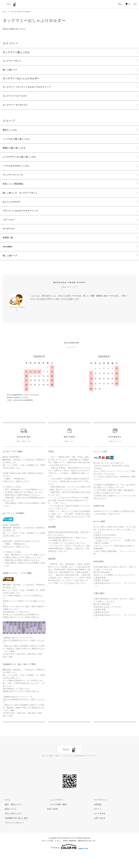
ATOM (55, 824)
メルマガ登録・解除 (56, 819)
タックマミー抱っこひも (16, 52)
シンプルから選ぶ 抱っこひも (19, 144)
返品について (8, 824)
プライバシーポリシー (12, 837)
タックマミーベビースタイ (17, 98)
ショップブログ (54, 815)
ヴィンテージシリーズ (15, 183)
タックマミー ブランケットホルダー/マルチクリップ (31, 89)
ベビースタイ (10, 231)
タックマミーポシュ (14, 61)
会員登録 (96, 819)
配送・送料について (11, 819)
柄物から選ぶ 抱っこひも (16, 153)
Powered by (69, 861)
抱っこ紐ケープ (11, 71)
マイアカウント (98, 815)
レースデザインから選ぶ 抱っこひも (23, 163)
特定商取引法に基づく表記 (14, 833)
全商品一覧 (9, 251)
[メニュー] (135, 4)
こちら (70, 558)
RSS (49, 824)
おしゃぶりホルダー (14, 212)
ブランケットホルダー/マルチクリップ (24, 221)
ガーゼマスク (10, 241)
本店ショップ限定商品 (15, 192)
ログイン (96, 824)
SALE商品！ (10, 260)
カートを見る (97, 828)
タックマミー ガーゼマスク (18, 108)
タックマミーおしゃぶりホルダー (24, 12)
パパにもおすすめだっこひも (19, 173)
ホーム (5, 12)
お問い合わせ (97, 833)
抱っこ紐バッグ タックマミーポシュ (23, 202)
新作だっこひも (11, 134)
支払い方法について (11, 828)
